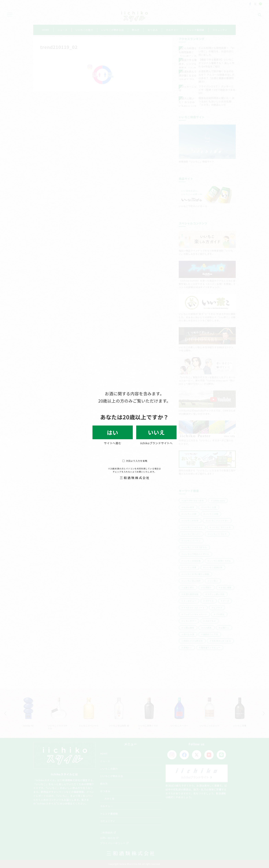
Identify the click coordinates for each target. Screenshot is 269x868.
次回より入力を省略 (135, 461)
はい (113, 432)
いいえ (156, 432)
